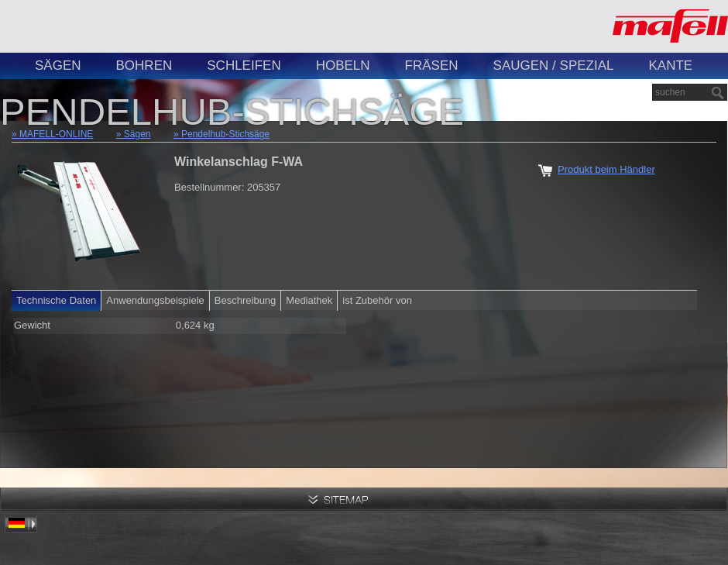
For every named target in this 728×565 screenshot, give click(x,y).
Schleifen (244, 65)
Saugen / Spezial (554, 65)
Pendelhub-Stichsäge (225, 134)
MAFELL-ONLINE (56, 134)
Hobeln (343, 65)
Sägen (58, 65)
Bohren (144, 65)
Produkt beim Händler (606, 169)
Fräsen (432, 65)
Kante (670, 65)
